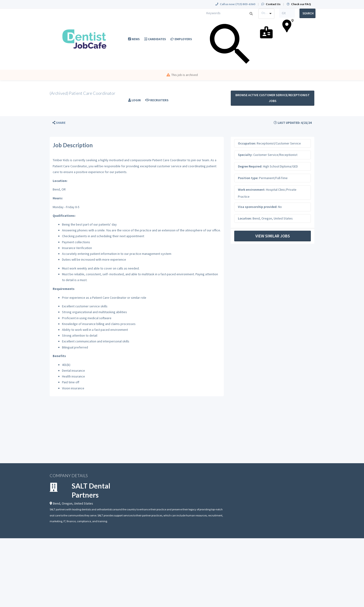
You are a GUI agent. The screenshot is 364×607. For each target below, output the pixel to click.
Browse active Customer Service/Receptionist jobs (273, 98)
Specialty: (245, 155)
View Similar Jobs (273, 236)
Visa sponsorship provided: (258, 207)
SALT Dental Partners (91, 490)
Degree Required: (250, 166)
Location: (245, 218)
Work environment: (252, 190)
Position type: (248, 178)
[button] (59, 123)
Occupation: (247, 143)
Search (308, 13)
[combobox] (266, 14)
